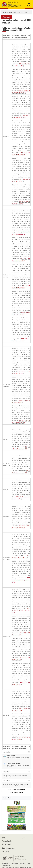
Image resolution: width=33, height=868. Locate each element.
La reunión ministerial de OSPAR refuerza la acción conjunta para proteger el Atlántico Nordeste (16, 785)
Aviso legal (5, 852)
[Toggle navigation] (29, 4)
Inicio (4, 838)
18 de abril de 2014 (22, 557)
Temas (26, 12)
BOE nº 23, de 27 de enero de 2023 (21, 610)
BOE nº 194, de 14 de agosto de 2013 (21, 580)
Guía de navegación (9, 848)
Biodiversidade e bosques (15, 12)
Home (5, 12)
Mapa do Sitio (7, 845)
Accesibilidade (7, 841)
